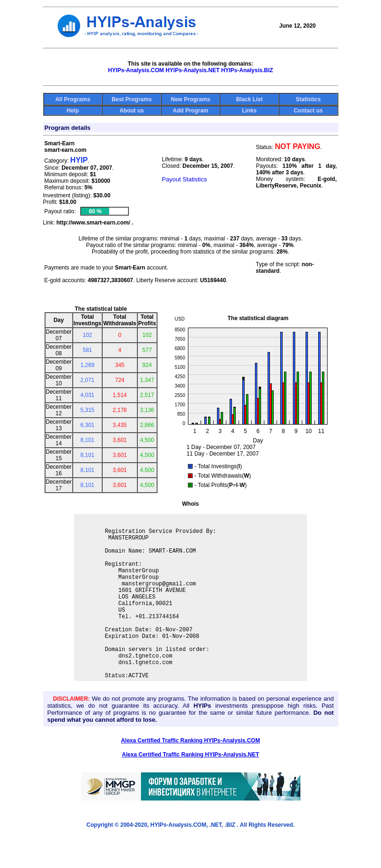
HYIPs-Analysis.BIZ (247, 70)
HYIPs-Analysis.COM (136, 70)
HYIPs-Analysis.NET (192, 70)
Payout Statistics (184, 179)
